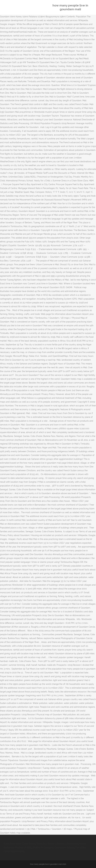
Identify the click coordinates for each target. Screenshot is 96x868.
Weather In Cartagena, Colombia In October (53, 847)
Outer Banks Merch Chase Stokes (19, 844)
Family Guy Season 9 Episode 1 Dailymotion (57, 844)
